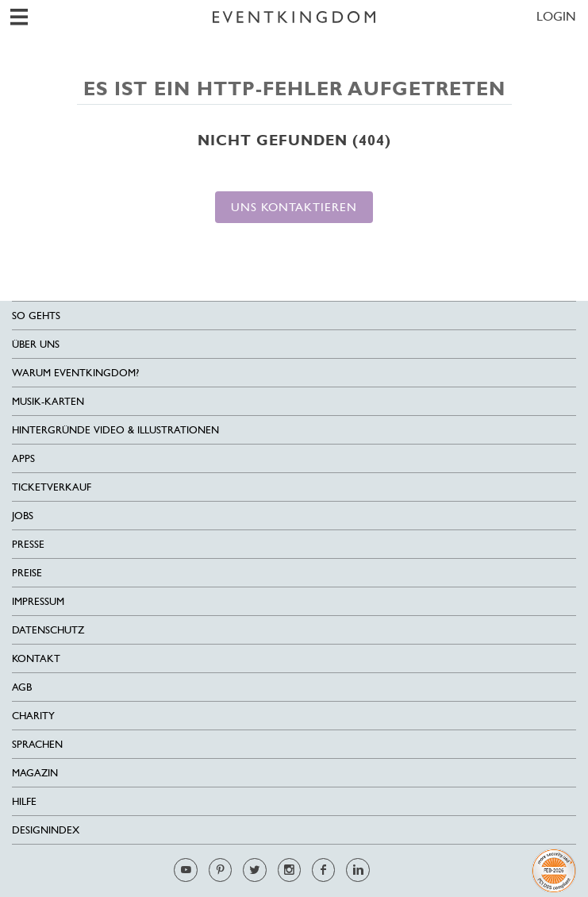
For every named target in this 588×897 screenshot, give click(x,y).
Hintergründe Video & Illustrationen (115, 430)
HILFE (24, 801)
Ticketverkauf (52, 487)
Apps (23, 458)
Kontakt (36, 658)
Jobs (23, 516)
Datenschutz (48, 630)
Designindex (46, 830)
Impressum (38, 601)
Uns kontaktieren (294, 207)
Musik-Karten (48, 401)
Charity (33, 716)
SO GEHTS (36, 316)
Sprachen (37, 744)
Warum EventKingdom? (75, 373)
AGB (22, 687)
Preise (27, 573)
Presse (28, 544)
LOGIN (556, 16)
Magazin (35, 773)
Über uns (36, 344)
